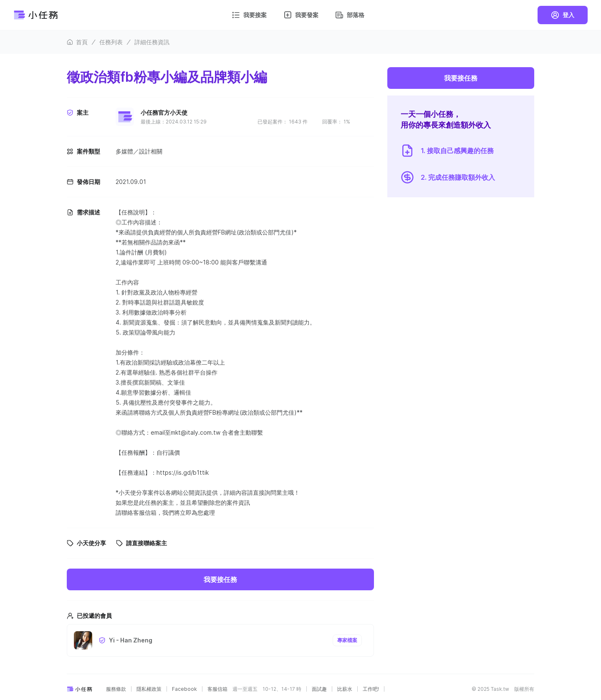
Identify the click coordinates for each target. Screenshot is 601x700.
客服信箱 (217, 689)
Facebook (184, 689)
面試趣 (319, 689)
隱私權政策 (149, 689)
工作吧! (371, 689)
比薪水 (345, 689)
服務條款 (116, 689)
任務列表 (111, 42)
